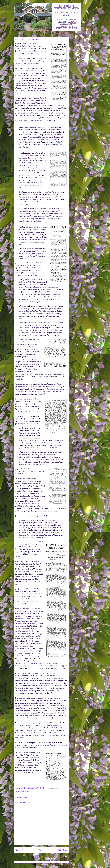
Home (42, 850)
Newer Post (20, 850)
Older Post (62, 850)
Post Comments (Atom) (47, 858)
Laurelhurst (25, 792)
